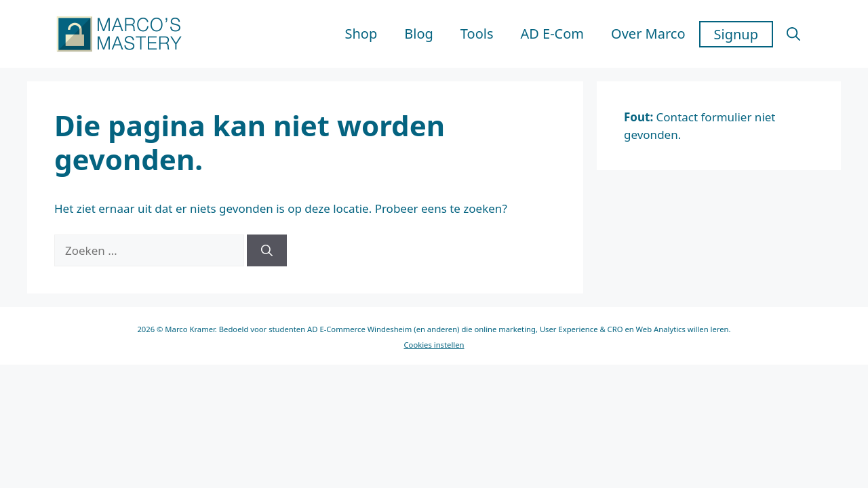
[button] (793, 34)
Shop (361, 34)
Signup (736, 34)
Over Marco (648, 34)
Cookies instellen (434, 345)
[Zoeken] (267, 251)
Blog (419, 34)
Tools (477, 34)
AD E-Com (552, 34)
